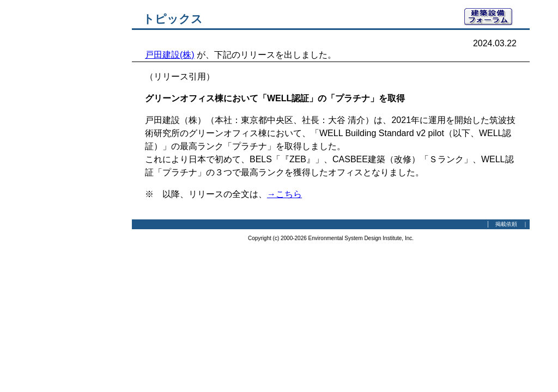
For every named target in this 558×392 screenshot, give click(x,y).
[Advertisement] (72, 171)
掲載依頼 (506, 224)
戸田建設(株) (170, 55)
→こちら (284, 194)
